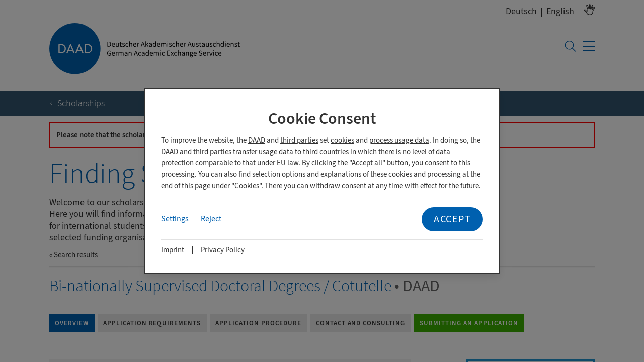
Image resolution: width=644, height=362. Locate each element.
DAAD (257, 141)
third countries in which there (349, 152)
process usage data (399, 141)
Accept (452, 219)
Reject (211, 219)
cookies (342, 141)
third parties (299, 141)
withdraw (325, 186)
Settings (175, 219)
